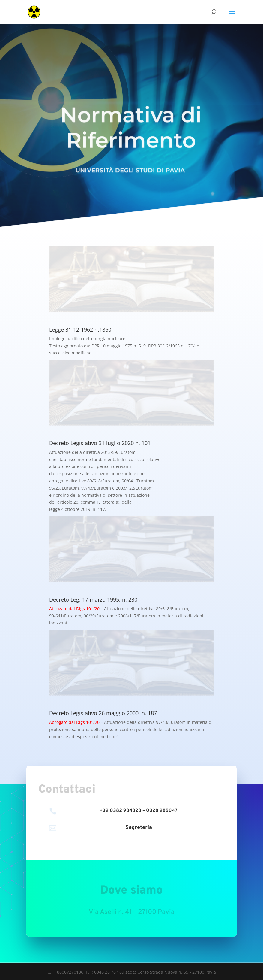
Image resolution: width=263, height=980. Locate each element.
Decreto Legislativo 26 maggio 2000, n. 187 (103, 713)
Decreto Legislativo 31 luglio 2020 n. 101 (100, 443)
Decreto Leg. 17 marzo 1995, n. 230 (93, 599)
